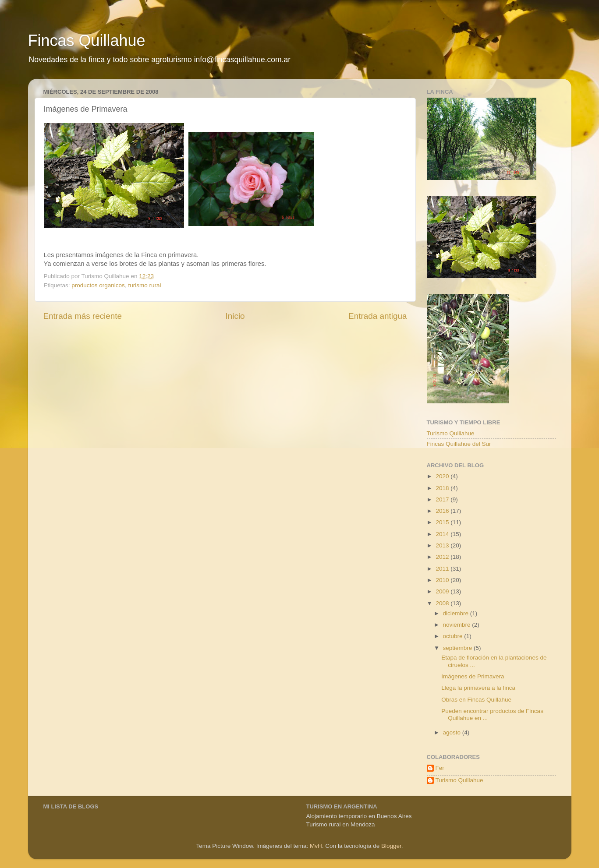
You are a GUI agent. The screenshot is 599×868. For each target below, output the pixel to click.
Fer (440, 768)
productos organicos (98, 285)
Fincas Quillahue (87, 41)
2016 (443, 511)
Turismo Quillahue (451, 433)
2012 (443, 557)
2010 (443, 580)
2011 (443, 569)
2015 (443, 522)
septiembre (459, 648)
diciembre (457, 613)
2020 (443, 476)
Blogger (391, 846)
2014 (443, 534)
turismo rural (144, 285)
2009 (443, 591)
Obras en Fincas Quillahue (476, 700)
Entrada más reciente (83, 316)
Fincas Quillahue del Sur (459, 444)
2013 (443, 545)
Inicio (235, 316)
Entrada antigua (377, 316)
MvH (316, 846)
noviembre (458, 625)
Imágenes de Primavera (473, 676)
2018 (443, 488)
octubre (454, 636)
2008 (443, 603)
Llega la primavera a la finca (478, 688)
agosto (453, 732)
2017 (443, 499)
